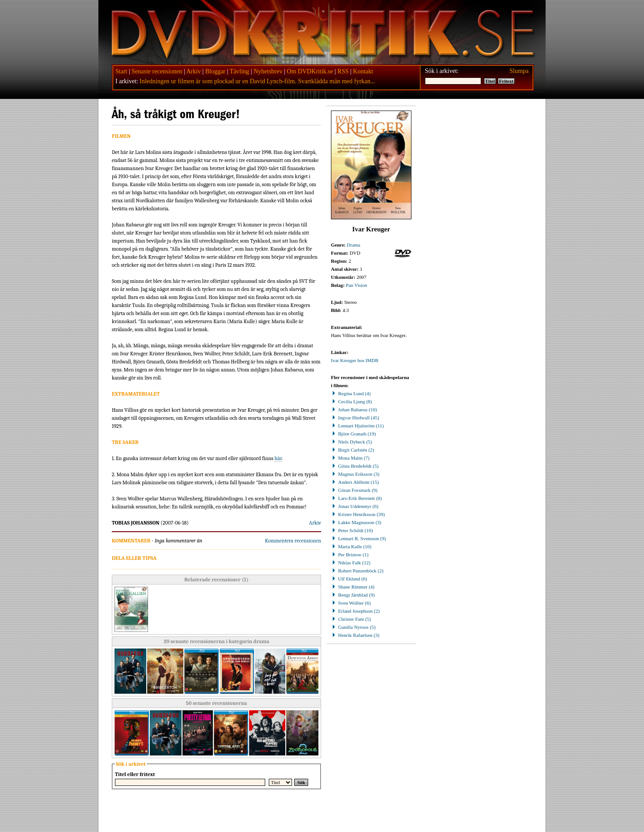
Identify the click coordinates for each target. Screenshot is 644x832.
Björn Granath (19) (353, 434)
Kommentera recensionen (293, 541)
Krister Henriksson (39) (358, 514)
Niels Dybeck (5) (352, 442)
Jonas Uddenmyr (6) (355, 506)
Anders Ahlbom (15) (355, 482)
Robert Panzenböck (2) (357, 571)
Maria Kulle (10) (351, 546)
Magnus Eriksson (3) (355, 474)
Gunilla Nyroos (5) (353, 627)
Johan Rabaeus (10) (354, 410)
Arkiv (193, 71)
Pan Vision (356, 285)
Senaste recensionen (157, 71)
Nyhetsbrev (268, 71)
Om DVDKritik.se (310, 71)
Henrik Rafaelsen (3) (355, 635)
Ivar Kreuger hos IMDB (355, 360)
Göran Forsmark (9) (354, 490)
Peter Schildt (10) (352, 530)
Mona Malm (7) (350, 458)
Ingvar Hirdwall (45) (355, 418)
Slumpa (519, 71)
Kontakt (363, 71)
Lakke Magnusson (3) (356, 522)
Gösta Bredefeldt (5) (355, 466)
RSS (343, 71)
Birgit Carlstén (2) (352, 450)
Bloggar (215, 71)
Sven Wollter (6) (351, 603)
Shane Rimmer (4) (353, 587)
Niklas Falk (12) (351, 563)
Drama (354, 245)
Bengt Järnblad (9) (353, 595)
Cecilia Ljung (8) (352, 401)
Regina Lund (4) (351, 393)
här (278, 458)
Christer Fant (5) (351, 619)
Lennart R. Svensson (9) (358, 538)
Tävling (240, 71)
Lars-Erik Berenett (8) (356, 498)
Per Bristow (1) (350, 555)
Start (121, 71)
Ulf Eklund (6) (349, 579)
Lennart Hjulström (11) (357, 426)
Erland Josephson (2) (355, 611)
